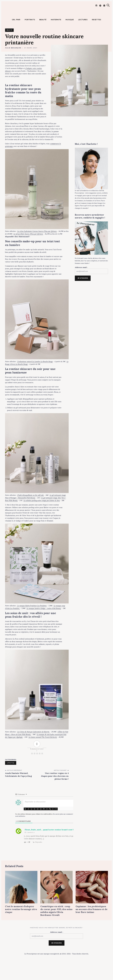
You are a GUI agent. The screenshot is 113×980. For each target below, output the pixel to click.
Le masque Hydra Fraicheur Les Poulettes (32, 622)
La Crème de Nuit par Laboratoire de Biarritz (33, 748)
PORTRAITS (30, 36)
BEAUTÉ (43, 36)
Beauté (9, 47)
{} (53, 825)
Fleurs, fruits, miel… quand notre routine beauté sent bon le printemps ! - (58, 846)
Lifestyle (11, 779)
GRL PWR (16, 36)
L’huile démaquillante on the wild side (31, 512)
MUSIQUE (70, 36)
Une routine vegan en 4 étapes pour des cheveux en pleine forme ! (55, 793)
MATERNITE (56, 36)
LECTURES (83, 36)
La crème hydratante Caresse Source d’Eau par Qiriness (37, 248)
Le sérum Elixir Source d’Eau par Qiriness (28, 250)
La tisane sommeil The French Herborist (43, 754)
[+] (56, 825)
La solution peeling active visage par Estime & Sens (42, 517)
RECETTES (97, 36)
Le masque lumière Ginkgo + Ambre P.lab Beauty (44, 625)
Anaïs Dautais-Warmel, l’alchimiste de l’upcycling (18, 791)
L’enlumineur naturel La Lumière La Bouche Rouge (35, 378)
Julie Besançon (13, 64)
